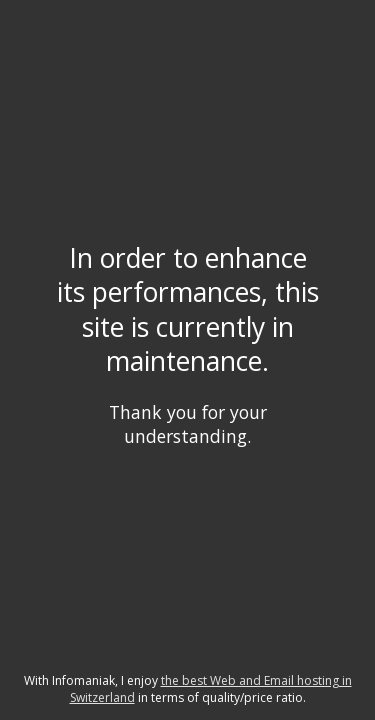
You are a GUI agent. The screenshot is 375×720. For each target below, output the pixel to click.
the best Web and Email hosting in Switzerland (211, 689)
